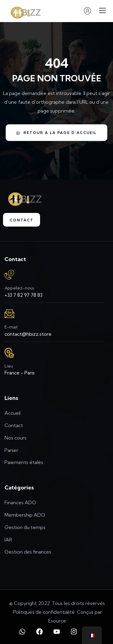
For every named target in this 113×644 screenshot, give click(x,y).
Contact (22, 220)
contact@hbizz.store (28, 334)
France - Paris (20, 373)
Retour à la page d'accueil (56, 133)
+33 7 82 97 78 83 (24, 295)
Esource (57, 621)
